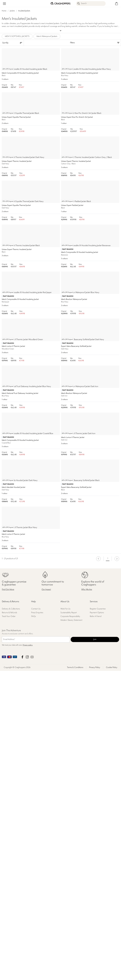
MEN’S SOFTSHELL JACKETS (17, 36)
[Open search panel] (91, 4)
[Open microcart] (117, 4)
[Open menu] (4, 4)
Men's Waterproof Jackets (47, 36)
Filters (72, 42)
